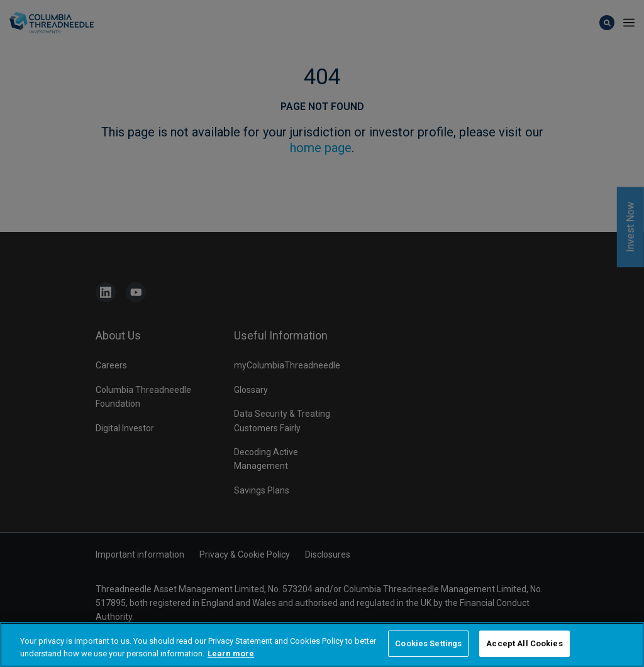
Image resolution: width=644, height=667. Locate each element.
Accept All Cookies (524, 645)
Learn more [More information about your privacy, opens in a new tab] (231, 654)
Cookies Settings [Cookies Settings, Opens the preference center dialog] (428, 645)
